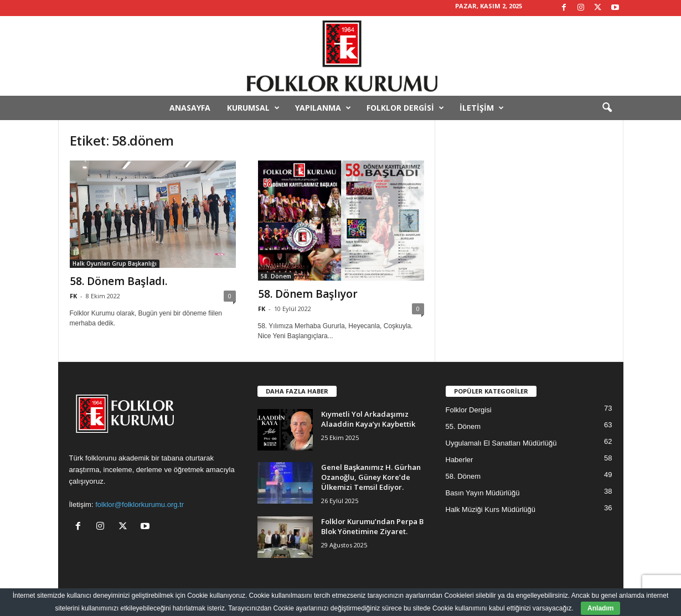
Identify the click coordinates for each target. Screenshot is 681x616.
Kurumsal (253, 108)
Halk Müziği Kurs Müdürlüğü (491, 509)
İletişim (482, 108)
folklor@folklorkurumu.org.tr (140, 504)
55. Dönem (463, 426)
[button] (607, 108)
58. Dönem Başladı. (118, 281)
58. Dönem (276, 276)
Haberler (460, 460)
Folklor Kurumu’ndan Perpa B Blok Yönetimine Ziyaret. (372, 526)
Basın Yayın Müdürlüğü (483, 493)
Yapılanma (323, 108)
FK (73, 296)
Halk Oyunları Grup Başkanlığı (115, 263)
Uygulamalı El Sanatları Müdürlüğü (501, 443)
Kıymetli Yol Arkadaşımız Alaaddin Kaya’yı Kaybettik (368, 419)
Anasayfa (190, 108)
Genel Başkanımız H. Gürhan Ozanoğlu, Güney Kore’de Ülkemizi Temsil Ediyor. (371, 477)
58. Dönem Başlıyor (308, 294)
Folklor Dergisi (405, 108)
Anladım (600, 608)
